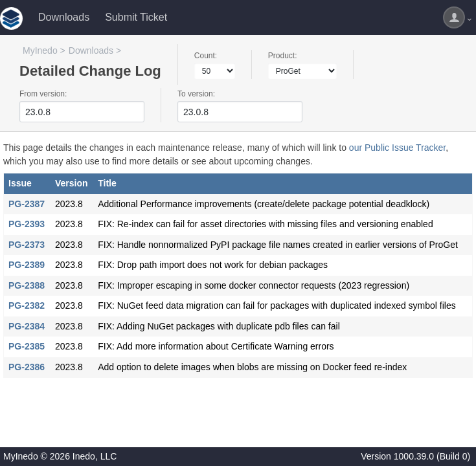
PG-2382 (27, 305)
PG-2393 (27, 224)
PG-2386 (27, 367)
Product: (283, 56)
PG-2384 (27, 326)
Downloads (64, 17)
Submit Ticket (136, 17)
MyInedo (40, 50)
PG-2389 (27, 265)
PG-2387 (27, 204)
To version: (196, 94)
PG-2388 (27, 285)
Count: (206, 56)
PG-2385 (27, 346)
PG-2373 (27, 245)
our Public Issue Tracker (397, 148)
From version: (43, 94)
